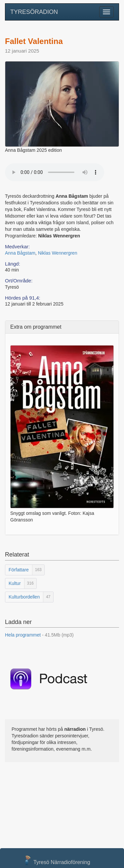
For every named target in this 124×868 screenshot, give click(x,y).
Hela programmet (39, 635)
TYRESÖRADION (34, 12)
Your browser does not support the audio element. (55, 172)
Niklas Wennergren (58, 253)
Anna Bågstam (20, 253)
